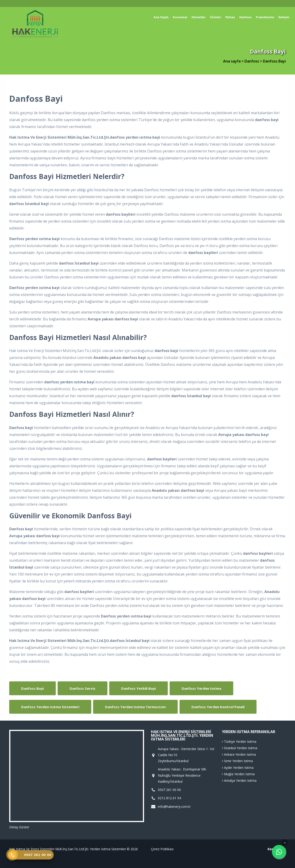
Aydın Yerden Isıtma (238, 768)
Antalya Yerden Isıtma (239, 780)
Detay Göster (19, 827)
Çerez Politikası (162, 849)
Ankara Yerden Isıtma (239, 754)
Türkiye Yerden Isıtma (239, 741)
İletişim (284, 17)
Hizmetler (199, 17)
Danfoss (245, 17)
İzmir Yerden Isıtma (237, 761)
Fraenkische (265, 17)
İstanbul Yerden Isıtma (240, 748)
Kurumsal (180, 17)
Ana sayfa (161, 17)
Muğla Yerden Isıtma (238, 774)
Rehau (230, 17)
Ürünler (215, 17)
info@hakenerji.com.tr (174, 807)
